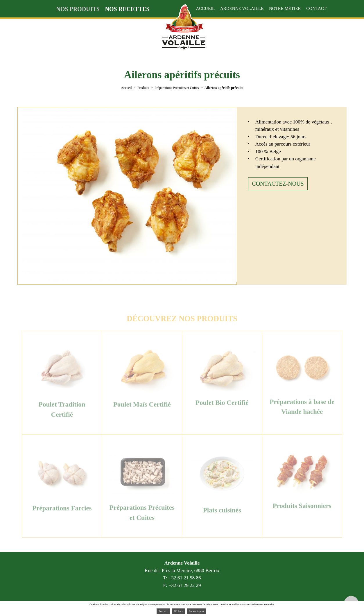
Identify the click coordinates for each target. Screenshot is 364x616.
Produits (143, 88)
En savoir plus (196, 611)
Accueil (126, 88)
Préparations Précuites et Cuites (177, 88)
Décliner (178, 611)
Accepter (163, 611)
